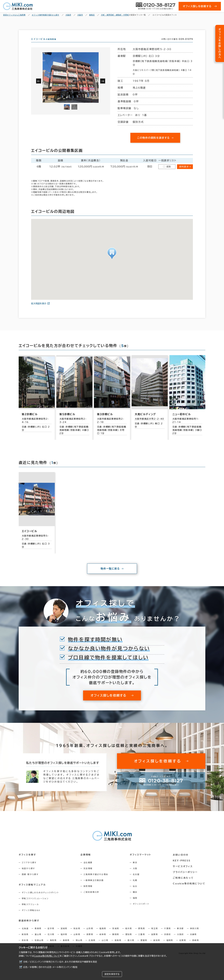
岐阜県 (103, 940)
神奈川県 (195, 934)
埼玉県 (155, 934)
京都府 (167, 940)
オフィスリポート (141, 909)
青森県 (38, 934)
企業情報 (86, 860)
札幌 (135, 886)
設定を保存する (112, 974)
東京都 (180, 934)
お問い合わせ (181, 860)
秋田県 (77, 934)
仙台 (135, 892)
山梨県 (77, 940)
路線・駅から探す (30, 880)
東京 (135, 868)
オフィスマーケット (141, 860)
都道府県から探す (29, 926)
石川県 (51, 940)
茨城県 (116, 934)
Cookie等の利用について (47, 956)
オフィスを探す (27, 860)
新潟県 (25, 940)
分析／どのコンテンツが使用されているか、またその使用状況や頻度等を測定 (60, 962)
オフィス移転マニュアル (32, 890)
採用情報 (88, 892)
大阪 (135, 874)
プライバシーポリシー (185, 878)
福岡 (135, 904)
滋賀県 (155, 940)
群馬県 (142, 934)
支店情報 (88, 874)
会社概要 (88, 868)
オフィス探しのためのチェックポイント (40, 898)
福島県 (103, 934)
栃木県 (129, 934)
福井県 (64, 940)
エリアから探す (29, 868)
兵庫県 (193, 940)
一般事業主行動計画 (94, 886)
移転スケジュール (30, 910)
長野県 (90, 940)
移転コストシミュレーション (35, 904)
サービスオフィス (183, 872)
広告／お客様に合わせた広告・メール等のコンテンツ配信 (50, 967)
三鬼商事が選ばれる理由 (96, 880)
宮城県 (64, 934)
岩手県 (51, 934)
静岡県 (116, 940)
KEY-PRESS (182, 866)
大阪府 (180, 940)
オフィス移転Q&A (31, 916)
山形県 (90, 934)
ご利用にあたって (183, 883)
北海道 (25, 934)
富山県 (38, 940)
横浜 (135, 898)
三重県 (142, 940)
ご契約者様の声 (92, 898)
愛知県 (129, 940)
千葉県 (167, 934)
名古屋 (136, 880)
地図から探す (28, 874)
